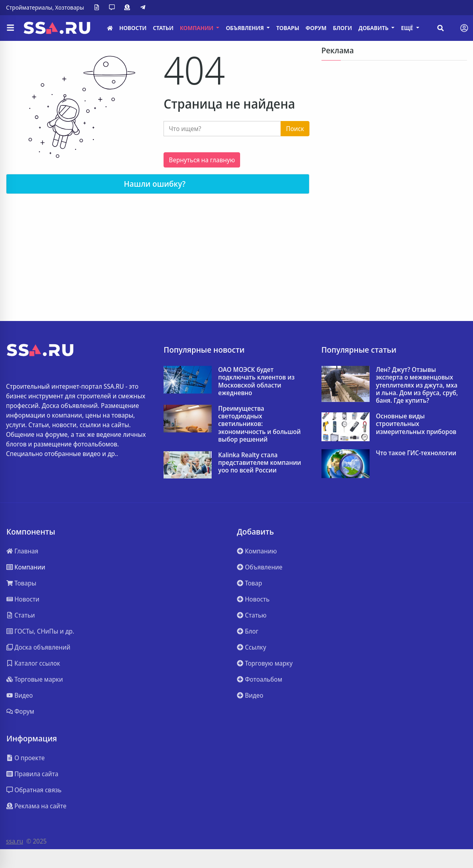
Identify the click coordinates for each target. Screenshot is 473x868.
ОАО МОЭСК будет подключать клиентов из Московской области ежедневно (256, 381)
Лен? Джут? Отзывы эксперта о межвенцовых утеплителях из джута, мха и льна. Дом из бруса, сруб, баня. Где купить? (417, 385)
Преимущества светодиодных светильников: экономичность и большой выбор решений (259, 424)
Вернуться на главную (202, 160)
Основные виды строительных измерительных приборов (416, 424)
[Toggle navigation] (464, 28)
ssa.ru (15, 841)
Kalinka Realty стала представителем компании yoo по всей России (260, 463)
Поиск (295, 129)
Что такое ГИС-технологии (416, 453)
